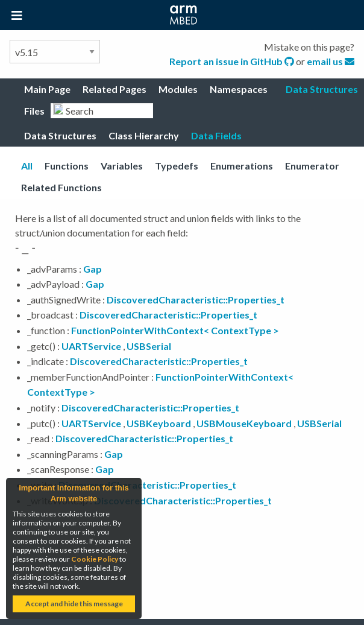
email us (331, 61)
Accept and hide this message (74, 604)
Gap (93, 269)
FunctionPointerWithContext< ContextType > (175, 330)
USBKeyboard (159, 423)
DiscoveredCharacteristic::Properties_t (196, 300)
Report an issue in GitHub (233, 61)
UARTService (91, 346)
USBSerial (149, 346)
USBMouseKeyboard (244, 423)
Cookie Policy (95, 559)
